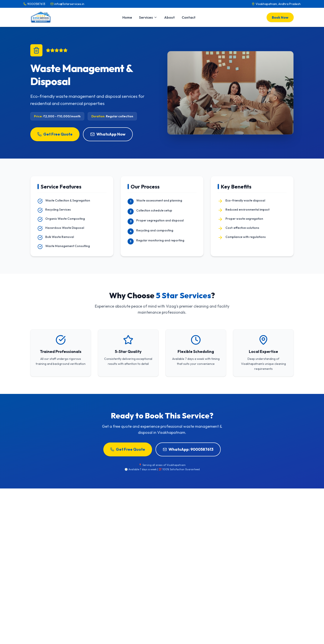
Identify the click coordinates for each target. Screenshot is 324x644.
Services (148, 17)
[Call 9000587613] (34, 4)
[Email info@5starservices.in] (67, 4)
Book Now (280, 17)
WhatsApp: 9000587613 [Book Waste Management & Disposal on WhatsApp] (188, 449)
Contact (189, 17)
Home (127, 17)
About (169, 17)
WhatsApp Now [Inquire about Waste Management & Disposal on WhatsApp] (108, 134)
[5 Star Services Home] (41, 17)
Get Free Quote (55, 134)
